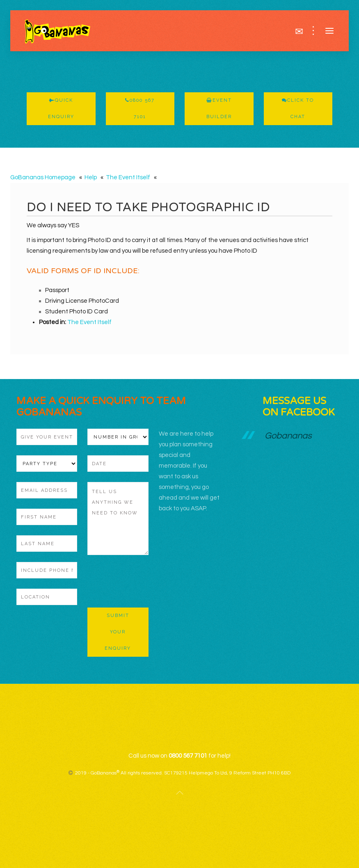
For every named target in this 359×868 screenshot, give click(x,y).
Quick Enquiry (61, 108)
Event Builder (219, 108)
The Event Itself (89, 322)
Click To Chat (298, 108)
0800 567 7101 (140, 108)
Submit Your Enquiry (118, 632)
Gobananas (288, 436)
